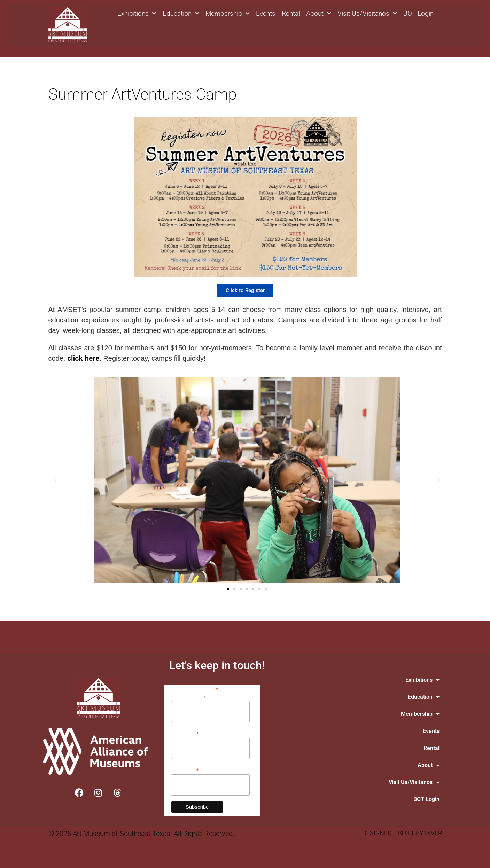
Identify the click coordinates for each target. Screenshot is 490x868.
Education (181, 13)
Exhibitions (137, 13)
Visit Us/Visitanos (367, 13)
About (319, 13)
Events (266, 13)
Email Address (189, 697)
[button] (55, 480)
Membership (228, 13)
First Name (185, 733)
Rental (291, 13)
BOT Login (418, 13)
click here (83, 358)
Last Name (185, 770)
